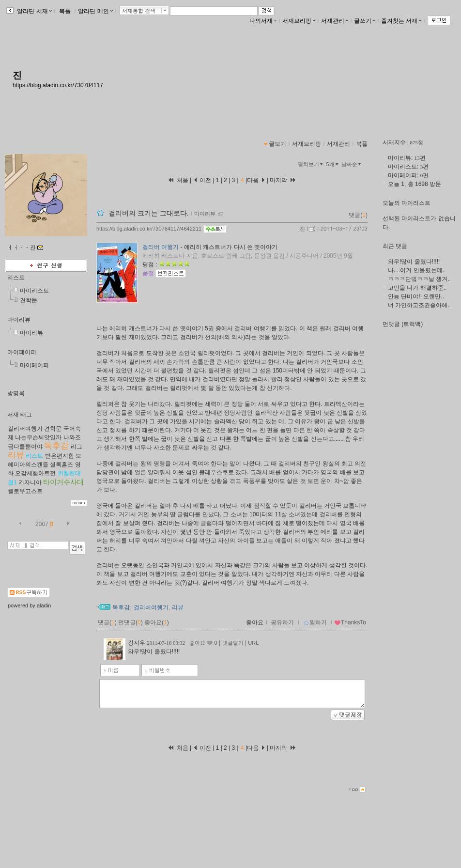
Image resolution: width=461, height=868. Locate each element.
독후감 (56, 446)
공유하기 (282, 622)
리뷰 (16, 455)
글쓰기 (365, 21)
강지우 (137, 643)
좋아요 (255, 622)
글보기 (277, 144)
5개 (333, 164)
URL (253, 643)
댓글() (358, 215)
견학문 (29, 300)
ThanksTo (350, 622)
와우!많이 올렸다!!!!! (414, 262)
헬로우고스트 (25, 491)
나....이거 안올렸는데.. (417, 270)
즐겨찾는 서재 (401, 21)
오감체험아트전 (35, 473)
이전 (202, 180)
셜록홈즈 (61, 465)
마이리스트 (34, 291)
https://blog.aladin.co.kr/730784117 (58, 85)
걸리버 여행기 (161, 247)
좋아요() (157, 622)
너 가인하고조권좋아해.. (419, 305)
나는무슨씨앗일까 (38, 437)
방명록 (16, 393)
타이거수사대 (63, 482)
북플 (65, 11)
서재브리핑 (299, 21)
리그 (77, 447)
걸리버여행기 (25, 429)
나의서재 (263, 21)
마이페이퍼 (22, 352)
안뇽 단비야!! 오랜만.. (416, 296)
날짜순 (352, 164)
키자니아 (30, 482)
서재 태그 (20, 415)
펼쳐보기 (311, 164)
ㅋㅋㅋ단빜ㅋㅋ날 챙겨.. (419, 279)
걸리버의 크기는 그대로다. (149, 213)
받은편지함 (60, 456)
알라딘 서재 (34, 11)
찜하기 (315, 622)
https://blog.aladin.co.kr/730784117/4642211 (149, 229)
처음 (178, 180)
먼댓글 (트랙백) (403, 324)
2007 (42, 524)
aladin (44, 605)
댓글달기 (233, 643)
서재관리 (335, 21)
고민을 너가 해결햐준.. (417, 288)
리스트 (16, 278)
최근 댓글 (395, 246)
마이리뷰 (19, 320)
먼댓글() (131, 622)
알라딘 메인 (95, 11)
